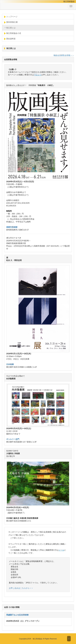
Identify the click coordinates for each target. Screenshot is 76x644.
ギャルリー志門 (13, 439)
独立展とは (10, 28)
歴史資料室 (10, 39)
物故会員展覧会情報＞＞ (64, 55)
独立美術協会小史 (13, 33)
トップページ (11, 17)
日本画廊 (10, 364)
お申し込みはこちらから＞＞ (21, 588)
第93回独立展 (11, 22)
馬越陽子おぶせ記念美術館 (17, 615)
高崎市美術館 (12, 227)
